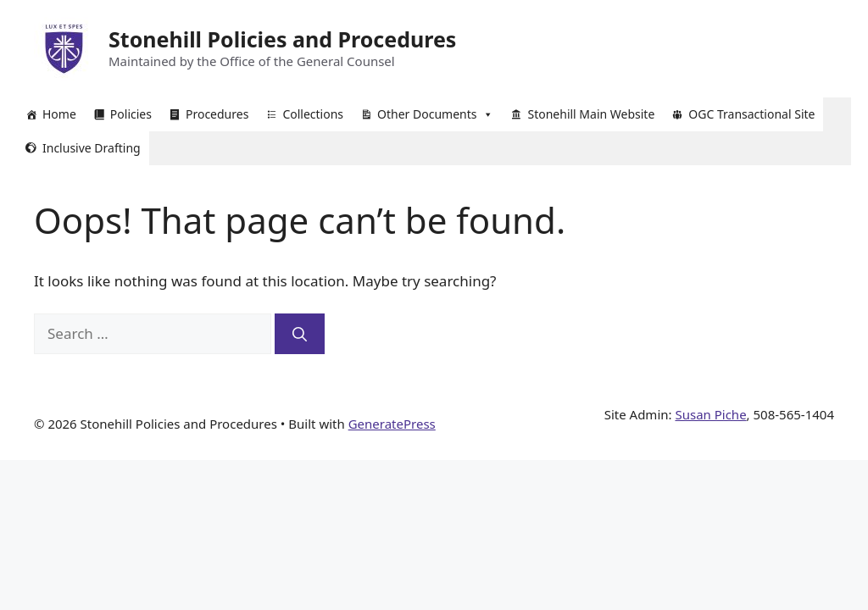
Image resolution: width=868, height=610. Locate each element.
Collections (313, 114)
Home (59, 114)
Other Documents (435, 114)
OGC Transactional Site (751, 114)
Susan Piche (710, 414)
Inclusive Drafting (92, 148)
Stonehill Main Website (591, 114)
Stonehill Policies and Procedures (282, 39)
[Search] (300, 334)
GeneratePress (392, 424)
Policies (131, 114)
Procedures (217, 114)
